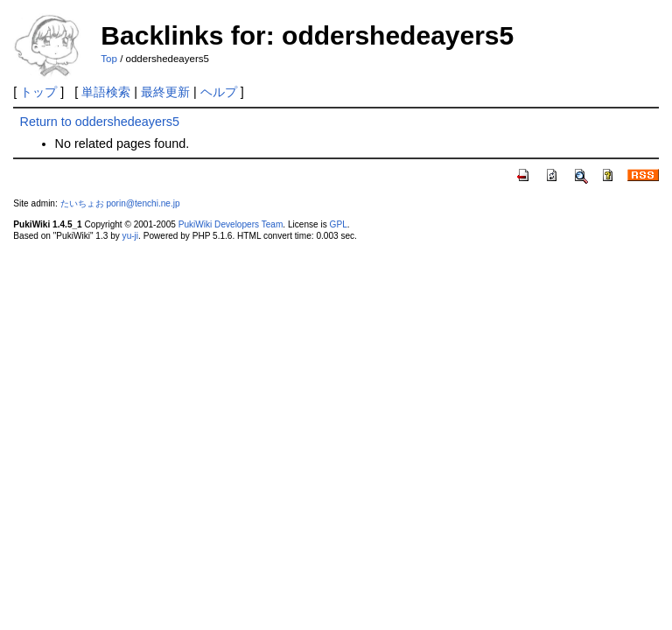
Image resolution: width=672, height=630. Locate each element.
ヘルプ (219, 92)
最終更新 (165, 92)
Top (109, 59)
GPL (339, 224)
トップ (38, 92)
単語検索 (106, 92)
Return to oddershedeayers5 (100, 122)
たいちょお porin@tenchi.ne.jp (120, 203)
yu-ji (130, 236)
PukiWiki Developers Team (231, 224)
